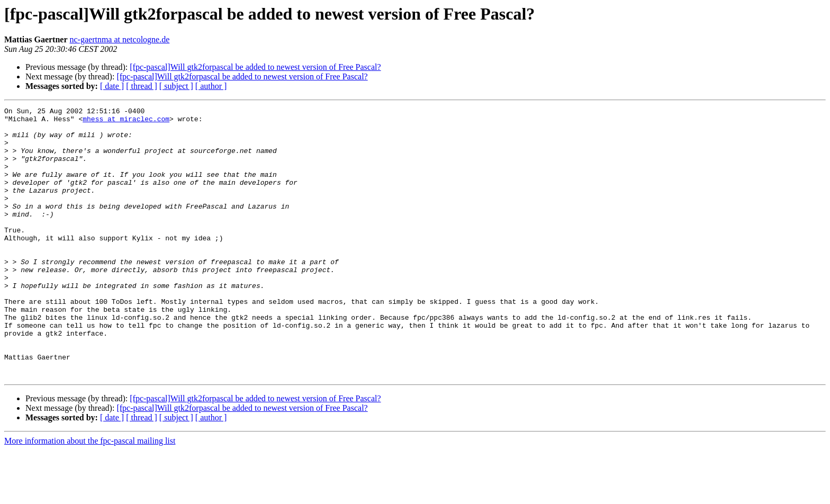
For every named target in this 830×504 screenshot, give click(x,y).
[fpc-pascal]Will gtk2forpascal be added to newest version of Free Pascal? (255, 67)
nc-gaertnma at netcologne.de (120, 39)
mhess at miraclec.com (126, 122)
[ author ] (211, 86)
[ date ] (112, 86)
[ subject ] (176, 86)
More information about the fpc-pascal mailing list (90, 495)
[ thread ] (142, 86)
